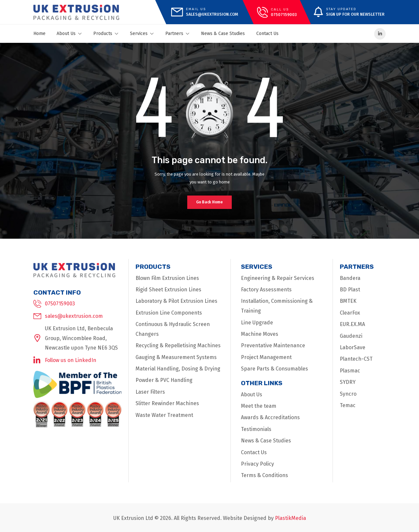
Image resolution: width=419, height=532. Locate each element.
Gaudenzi (351, 336)
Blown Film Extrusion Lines (167, 278)
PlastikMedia (291, 518)
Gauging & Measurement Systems (176, 357)
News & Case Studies (223, 34)
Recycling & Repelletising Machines (178, 345)
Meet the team (259, 406)
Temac (348, 405)
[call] (277, 12)
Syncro (348, 394)
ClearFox (350, 313)
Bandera (350, 278)
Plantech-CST (356, 359)
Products (106, 34)
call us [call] (280, 9)
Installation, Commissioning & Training (277, 306)
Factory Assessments (266, 290)
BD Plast (350, 290)
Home (39, 34)
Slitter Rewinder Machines (167, 403)
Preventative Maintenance (273, 345)
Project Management (266, 357)
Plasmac (350, 371)
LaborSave (353, 347)
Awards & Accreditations (270, 417)
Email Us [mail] (196, 9)
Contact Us (267, 34)
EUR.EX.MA (352, 324)
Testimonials (256, 429)
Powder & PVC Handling (164, 380)
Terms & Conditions (264, 475)
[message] (346, 12)
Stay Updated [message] (341, 9)
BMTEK (348, 301)
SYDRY (348, 382)
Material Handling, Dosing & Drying (178, 369)
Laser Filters (150, 392)
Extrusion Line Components (169, 313)
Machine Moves (260, 334)
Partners (178, 34)
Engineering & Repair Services (278, 278)
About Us (69, 34)
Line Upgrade (257, 323)
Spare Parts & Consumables (274, 369)
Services (142, 34)
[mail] (204, 12)
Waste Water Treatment (164, 415)
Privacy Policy (257, 464)
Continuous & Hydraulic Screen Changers (173, 329)
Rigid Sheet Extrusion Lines (168, 290)
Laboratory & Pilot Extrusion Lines (176, 301)
